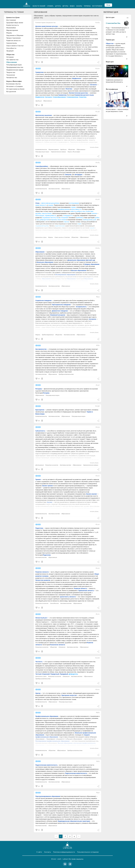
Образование (12, 62)
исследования (74, 203)
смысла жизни (47, 213)
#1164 (98, 248)
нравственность (41, 205)
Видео (72, 6)
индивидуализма (64, 209)
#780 (98, 345)
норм (79, 224)
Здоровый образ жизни (15, 23)
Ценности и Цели (41, 237)
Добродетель (73, 674)
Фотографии (97, 6)
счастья (66, 222)
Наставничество (12, 60)
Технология (11, 75)
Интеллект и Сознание (15, 86)
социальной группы (42, 226)
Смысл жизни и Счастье (15, 46)
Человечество (12, 78)
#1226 (98, 199)
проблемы (80, 218)
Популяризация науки (14, 65)
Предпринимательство (15, 67)
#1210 (98, 476)
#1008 (97, 658)
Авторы (65, 6)
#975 (98, 761)
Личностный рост (41, 618)
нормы (73, 207)
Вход (108, 5)
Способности (11, 48)
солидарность (68, 216)
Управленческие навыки (15, 70)
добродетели (44, 220)
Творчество (11, 72)
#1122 (98, 568)
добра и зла (81, 211)
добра (97, 218)
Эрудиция (10, 51)
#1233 (98, 427)
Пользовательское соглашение (88, 852)
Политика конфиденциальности (64, 852)
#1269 (97, 23)
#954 (98, 297)
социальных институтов (50, 218)
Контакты (48, 852)
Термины (87, 6)
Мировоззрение (12, 30)
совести (73, 211)
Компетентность (13, 25)
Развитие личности (13, 41)
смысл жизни (62, 220)
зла (38, 220)
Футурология (11, 92)
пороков (54, 220)
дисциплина (55, 203)
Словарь (50, 6)
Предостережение (13, 38)
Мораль (9, 33)
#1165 (98, 163)
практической (60, 226)
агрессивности (76, 209)
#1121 (98, 614)
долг (95, 220)
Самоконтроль (12, 43)
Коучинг (50, 502)
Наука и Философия (74, 152)
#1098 (97, 406)
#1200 (97, 69)
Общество (71, 150)
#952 (98, 793)
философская (46, 203)
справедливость (50, 216)
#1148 (98, 112)
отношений (64, 218)
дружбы (38, 213)
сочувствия (89, 211)
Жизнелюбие (11, 28)
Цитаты (58, 6)
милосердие (40, 216)
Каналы (79, 6)
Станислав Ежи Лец (113, 23)
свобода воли (88, 220)
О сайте (39, 852)
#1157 (98, 385)
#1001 (98, 689)
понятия (94, 213)
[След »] (79, 836)
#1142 (98, 524)
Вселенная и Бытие (13, 84)
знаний (92, 228)
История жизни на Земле (15, 89)
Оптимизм (10, 57)
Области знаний (39, 6)
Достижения (11, 20)
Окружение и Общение (15, 35)
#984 (98, 713)
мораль (51, 205)
